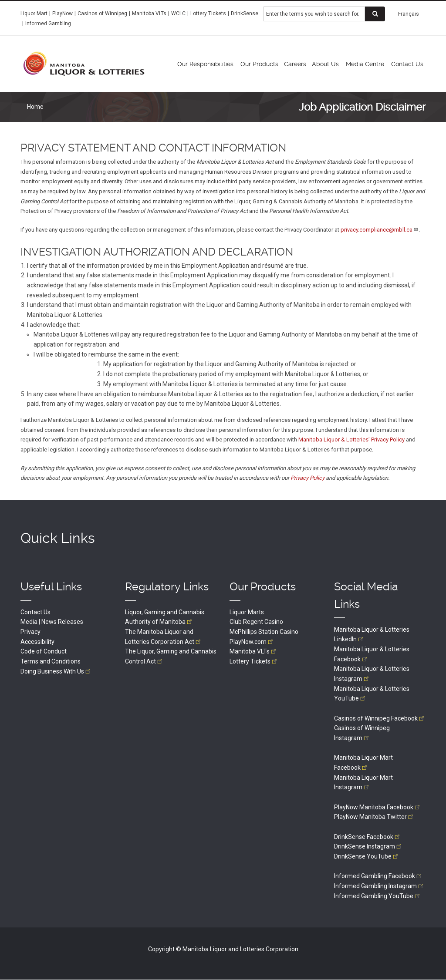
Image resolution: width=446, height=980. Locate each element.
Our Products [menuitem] (259, 64)
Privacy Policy (307, 478)
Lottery (254, 661)
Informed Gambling (48, 24)
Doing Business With (56, 671)
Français (409, 14)
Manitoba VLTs (149, 13)
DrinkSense (245, 13)
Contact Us (35, 612)
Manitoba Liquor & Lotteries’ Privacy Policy (351, 439)
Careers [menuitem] (295, 64)
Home (35, 107)
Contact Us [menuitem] (407, 64)
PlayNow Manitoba (378, 807)
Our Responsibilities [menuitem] (205, 64)
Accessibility (37, 642)
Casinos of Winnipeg (102, 13)
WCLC (178, 13)
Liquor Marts (247, 612)
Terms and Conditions (51, 661)
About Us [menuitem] (325, 64)
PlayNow (63, 13)
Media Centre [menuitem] (365, 64)
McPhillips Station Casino (264, 632)
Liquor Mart (34, 13)
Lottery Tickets (208, 13)
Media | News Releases (52, 622)
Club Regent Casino (256, 622)
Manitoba (253, 651)
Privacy (30, 632)
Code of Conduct (44, 651)
